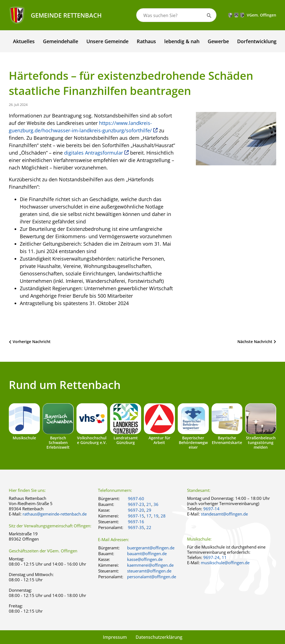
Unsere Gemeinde (107, 41)
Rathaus (146, 41)
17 (149, 516)
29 (149, 510)
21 (149, 504)
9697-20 (136, 510)
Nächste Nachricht (255, 342)
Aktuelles (24, 41)
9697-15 (136, 516)
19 (156, 516)
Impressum (115, 637)
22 (149, 527)
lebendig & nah (182, 41)
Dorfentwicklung (257, 41)
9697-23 (136, 504)
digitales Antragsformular (94, 153)
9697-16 (136, 522)
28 (163, 516)
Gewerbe (218, 41)
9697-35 (136, 527)
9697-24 (211, 557)
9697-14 (211, 509)
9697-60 (136, 498)
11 (224, 557)
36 (156, 504)
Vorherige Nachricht (32, 342)
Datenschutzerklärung (159, 637)
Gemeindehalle (61, 41)
